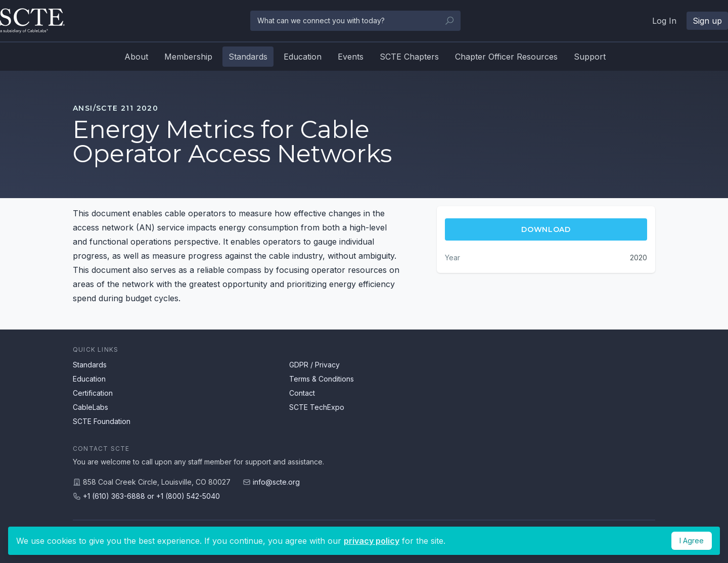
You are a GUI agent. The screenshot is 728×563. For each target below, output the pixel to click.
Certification (93, 393)
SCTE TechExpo (317, 407)
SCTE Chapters (409, 57)
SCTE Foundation (102, 421)
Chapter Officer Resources (506, 57)
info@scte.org (276, 482)
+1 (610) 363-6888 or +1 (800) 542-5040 (151, 496)
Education (303, 57)
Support (590, 57)
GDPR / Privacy (314, 365)
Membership (188, 57)
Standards (248, 57)
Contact (302, 393)
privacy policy (372, 541)
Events (351, 57)
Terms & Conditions (322, 379)
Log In (664, 21)
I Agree (692, 541)
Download (546, 229)
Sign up (707, 21)
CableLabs (90, 407)
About (136, 57)
